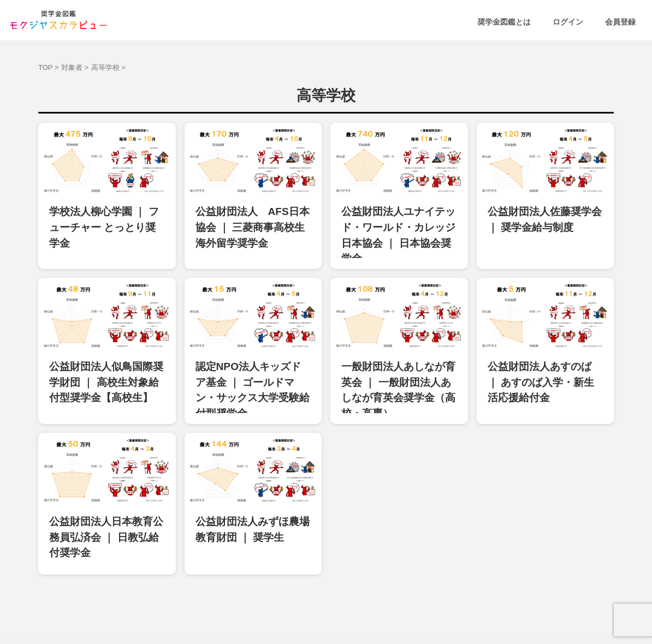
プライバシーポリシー (326, 606)
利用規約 (266, 606)
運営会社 (386, 606)
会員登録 (620, 22)
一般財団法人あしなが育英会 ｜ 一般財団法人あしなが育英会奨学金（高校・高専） (399, 360)
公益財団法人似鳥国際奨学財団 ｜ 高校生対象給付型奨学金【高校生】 (104, 360)
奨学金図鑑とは (504, 22)
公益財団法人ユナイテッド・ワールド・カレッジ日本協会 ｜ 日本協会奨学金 (399, 221)
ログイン (568, 22)
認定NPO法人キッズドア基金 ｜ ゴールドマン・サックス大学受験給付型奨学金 (253, 360)
